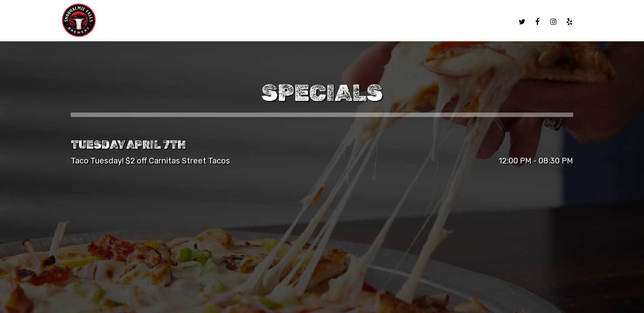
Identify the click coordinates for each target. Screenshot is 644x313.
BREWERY (345, 22)
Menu (270, 22)
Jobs (497, 22)
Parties (420, 22)
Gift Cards (461, 22)
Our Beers (304, 22)
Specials (383, 22)
